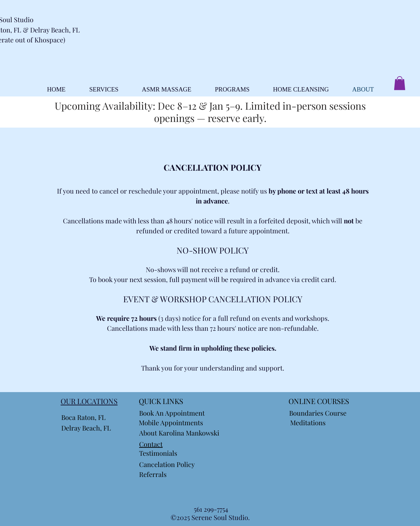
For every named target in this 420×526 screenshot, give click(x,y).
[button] (400, 83)
